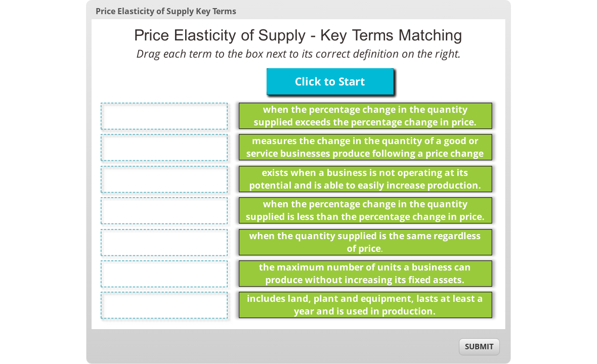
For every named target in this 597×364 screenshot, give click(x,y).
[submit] (479, 347)
